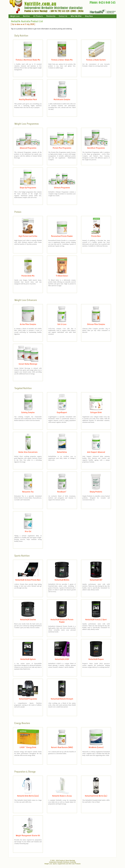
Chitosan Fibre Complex (96, 324)
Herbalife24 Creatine (28, 620)
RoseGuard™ (62, 492)
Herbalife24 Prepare (96, 659)
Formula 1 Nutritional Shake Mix (28, 60)
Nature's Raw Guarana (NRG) (62, 747)
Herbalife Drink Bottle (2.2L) (28, 796)
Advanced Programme (28, 148)
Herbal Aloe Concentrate (28, 452)
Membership (51, 16)
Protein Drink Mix (28, 276)
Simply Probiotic (96, 492)
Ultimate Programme (62, 188)
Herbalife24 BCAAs (62, 580)
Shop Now (89, 16)
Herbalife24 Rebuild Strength (62, 699)
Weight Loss (15, 16)
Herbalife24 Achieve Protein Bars (28, 580)
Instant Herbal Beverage (28, 364)
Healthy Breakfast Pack (28, 100)
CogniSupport (62, 413)
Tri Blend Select (62, 276)
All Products (38, 16)
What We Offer (76, 16)
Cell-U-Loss (62, 324)
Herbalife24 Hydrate (28, 659)
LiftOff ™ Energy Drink (28, 747)
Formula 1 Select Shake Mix (62, 60)
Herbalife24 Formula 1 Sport (96, 620)
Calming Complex (28, 413)
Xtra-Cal (28, 532)
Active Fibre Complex (28, 324)
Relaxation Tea (28, 492)
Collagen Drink (96, 413)
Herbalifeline (62, 452)
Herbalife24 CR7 (96, 580)
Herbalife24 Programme (28, 699)
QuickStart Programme (96, 148)
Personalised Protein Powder (62, 236)
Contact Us (63, 16)
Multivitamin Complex (62, 100)
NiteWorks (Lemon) (96, 747)
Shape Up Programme (28, 188)
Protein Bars (96, 236)
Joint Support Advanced (96, 452)
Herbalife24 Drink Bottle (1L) (96, 796)
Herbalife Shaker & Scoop (62, 796)
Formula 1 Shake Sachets (96, 60)
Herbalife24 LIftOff (62, 659)
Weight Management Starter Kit (28, 836)
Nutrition (26, 16)
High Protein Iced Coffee (28, 236)
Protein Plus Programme (62, 148)
